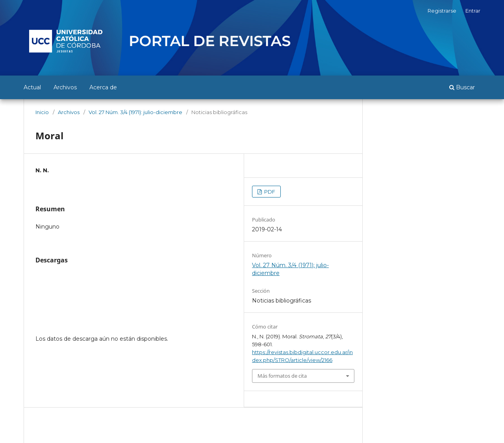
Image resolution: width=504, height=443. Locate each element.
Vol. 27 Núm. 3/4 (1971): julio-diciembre (135, 112)
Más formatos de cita (282, 376)
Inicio (42, 112)
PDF (269, 192)
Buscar (462, 87)
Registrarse (442, 11)
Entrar (473, 11)
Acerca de (103, 87)
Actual (32, 87)
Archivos (65, 87)
